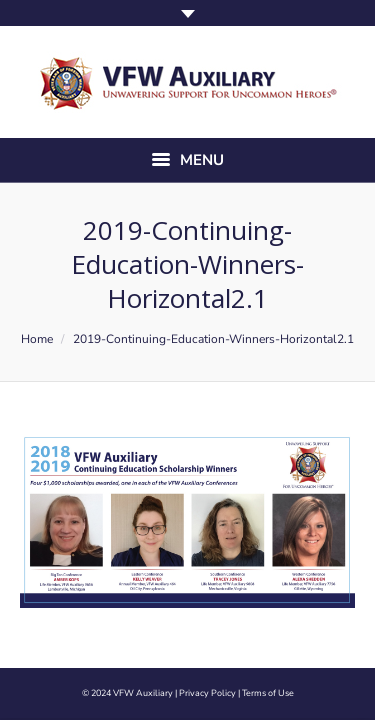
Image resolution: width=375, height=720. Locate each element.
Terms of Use (268, 693)
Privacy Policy (207, 693)
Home (37, 339)
